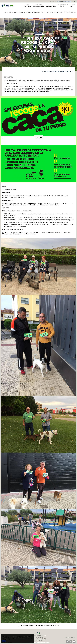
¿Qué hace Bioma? (13, 12)
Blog (71, 5)
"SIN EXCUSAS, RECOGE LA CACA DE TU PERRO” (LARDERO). (61, 12)
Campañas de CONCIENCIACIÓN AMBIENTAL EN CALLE (32, 12)
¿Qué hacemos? (28, 5)
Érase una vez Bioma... (51, 5)
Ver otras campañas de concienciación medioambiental (38, 626)
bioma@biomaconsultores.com (64, 1)
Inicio (5, 12)
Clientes (62, 5)
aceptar (4, 641)
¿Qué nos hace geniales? (39, 5)
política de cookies (6, 639)
